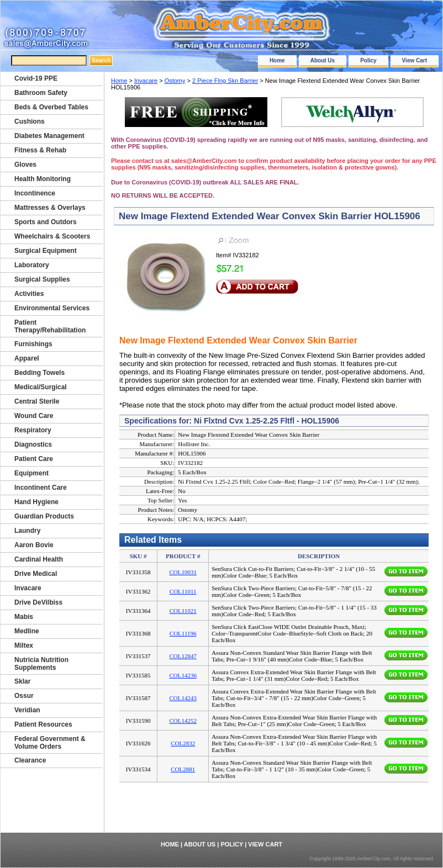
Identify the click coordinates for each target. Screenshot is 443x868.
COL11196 (183, 633)
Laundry (27, 531)
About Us (323, 60)
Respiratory (33, 430)
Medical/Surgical (41, 387)
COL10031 (183, 572)
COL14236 (183, 675)
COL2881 (183, 769)
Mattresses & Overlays (50, 208)
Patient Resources (43, 724)
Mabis (24, 617)
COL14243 (183, 698)
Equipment (31, 473)
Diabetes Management (49, 136)
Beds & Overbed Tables (51, 107)
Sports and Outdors (46, 222)
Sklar (22, 681)
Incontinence (35, 193)
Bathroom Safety (41, 93)
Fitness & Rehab (40, 150)
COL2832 (183, 743)
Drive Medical (36, 574)
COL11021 (183, 611)
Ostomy (175, 81)
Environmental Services (52, 308)
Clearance (30, 760)
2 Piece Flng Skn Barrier (225, 81)
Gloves (25, 165)
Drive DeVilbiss (38, 602)
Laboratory (32, 265)
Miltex (24, 645)
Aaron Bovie (34, 545)
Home (277, 60)
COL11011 (183, 591)
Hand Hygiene (36, 502)
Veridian (27, 710)
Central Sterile (37, 401)
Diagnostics (33, 444)
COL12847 (183, 656)
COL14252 (183, 721)
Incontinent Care (41, 488)
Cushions (30, 121)
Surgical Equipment (46, 251)
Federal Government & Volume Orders (50, 743)
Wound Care (34, 416)
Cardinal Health (39, 559)
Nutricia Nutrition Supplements (41, 664)
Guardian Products (44, 516)
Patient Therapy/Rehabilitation (50, 326)
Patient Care (34, 459)
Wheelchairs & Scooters (52, 236)
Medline (27, 631)
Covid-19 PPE (36, 78)
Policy (368, 60)
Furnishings (33, 344)
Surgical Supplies (42, 279)
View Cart (415, 60)
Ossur (24, 696)
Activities (29, 294)
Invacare (146, 81)
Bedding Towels (39, 373)
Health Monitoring (43, 179)
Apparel (27, 358)
